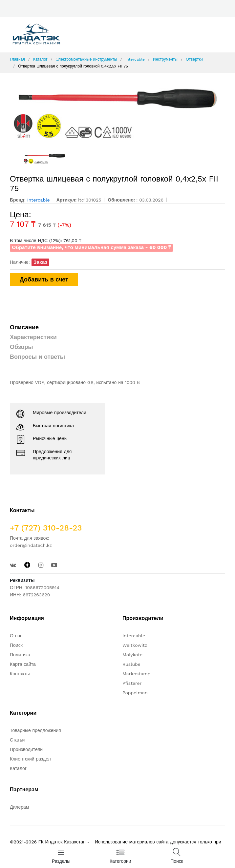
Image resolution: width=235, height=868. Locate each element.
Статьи (17, 740)
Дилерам (19, 807)
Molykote (132, 655)
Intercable (135, 59)
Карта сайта (23, 664)
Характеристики (33, 337)
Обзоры (21, 347)
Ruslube (131, 664)
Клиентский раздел (30, 759)
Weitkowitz (135, 645)
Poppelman (135, 693)
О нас (16, 636)
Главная (17, 59)
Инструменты (165, 59)
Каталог (40, 59)
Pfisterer (132, 683)
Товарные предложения (35, 730)
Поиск (16, 645)
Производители (26, 749)
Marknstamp (136, 674)
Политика (20, 655)
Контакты (20, 674)
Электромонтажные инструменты (86, 59)
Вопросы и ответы (37, 357)
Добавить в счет (44, 279)
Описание (24, 327)
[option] (117, 113)
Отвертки (194, 59)
